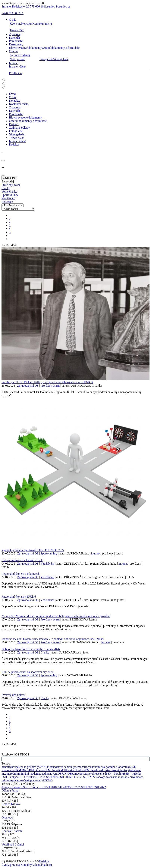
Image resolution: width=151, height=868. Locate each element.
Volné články (9, 192)
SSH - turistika (25, 777)
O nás (13, 97)
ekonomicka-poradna (103, 767)
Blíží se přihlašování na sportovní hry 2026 (27, 672)
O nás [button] (13, 20)
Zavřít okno (9, 178)
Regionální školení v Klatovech (20, 574)
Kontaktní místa (42, 24)
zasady (39, 780)
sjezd (20, 787)
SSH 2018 (50, 787)
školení (128, 777)
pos (82, 774)
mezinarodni (9, 774)
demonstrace (82, 767)
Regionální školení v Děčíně (19, 597)
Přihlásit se (16, 73)
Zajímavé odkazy (20, 55)
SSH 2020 (75, 787)
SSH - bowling (115, 774)
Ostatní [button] (13, 51)
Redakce (17, 6)
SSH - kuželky (133, 774)
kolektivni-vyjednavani (127, 770)
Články (6, 188)
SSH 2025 (65, 777)
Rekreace (7, 202)
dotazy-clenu (9, 787)
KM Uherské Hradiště (72, 770)
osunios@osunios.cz (58, 6)
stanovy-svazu (104, 777)
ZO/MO (48, 780)
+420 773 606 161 (34, 6)
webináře (138, 777)
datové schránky (65, 767)
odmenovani (50, 774)
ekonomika (122, 767)
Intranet (7, 6)
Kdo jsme (15, 24)
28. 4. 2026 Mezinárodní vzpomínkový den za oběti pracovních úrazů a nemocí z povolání (56, 616)
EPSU (132, 767)
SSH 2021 (87, 787)
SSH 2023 (40, 777)
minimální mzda (26, 774)
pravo (87, 774)
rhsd (103, 774)
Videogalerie (61, 59)
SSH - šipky (9, 777)
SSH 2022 (100, 787)
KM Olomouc (37, 770)
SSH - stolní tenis (34, 787)
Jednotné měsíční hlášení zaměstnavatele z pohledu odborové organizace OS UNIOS (53, 639)
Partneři (14, 124)
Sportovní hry (10, 195)
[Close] (3, 161)
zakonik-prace (10, 780)
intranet (96, 553)
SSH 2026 (77, 777)
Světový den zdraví (13, 695)
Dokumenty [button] (16, 44)
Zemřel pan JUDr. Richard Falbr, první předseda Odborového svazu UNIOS (47, 382)
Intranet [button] (14, 63)
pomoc (75, 774)
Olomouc (7, 817)
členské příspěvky (28, 767)
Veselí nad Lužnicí (13, 844)
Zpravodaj (15, 34)
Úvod (12, 94)
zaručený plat (27, 780)
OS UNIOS (64, 774)
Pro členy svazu (11, 185)
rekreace (96, 774)
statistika (118, 777)
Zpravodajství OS (28, 386)
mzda (39, 774)
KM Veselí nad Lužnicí (99, 770)
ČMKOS (44, 767)
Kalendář (15, 38)
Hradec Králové (11, 804)
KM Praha (52, 770)
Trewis (17, 30)
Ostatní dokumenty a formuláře (61, 48)
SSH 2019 (63, 787)
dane (52, 767)
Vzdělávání (8, 198)
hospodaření (9, 770)
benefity (6, 767)
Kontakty (27, 24)
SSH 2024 (52, 777)
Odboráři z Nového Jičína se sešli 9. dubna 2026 (31, 649)
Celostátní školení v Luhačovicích (22, 560)
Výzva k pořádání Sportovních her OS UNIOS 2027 (33, 550)
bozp (14, 767)
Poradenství (16, 41)
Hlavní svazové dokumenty (25, 48)
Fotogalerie (46, 59)
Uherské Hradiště (12, 831)
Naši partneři (17, 59)
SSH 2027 (89, 777)
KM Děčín (23, 770)
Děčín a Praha (10, 790)
